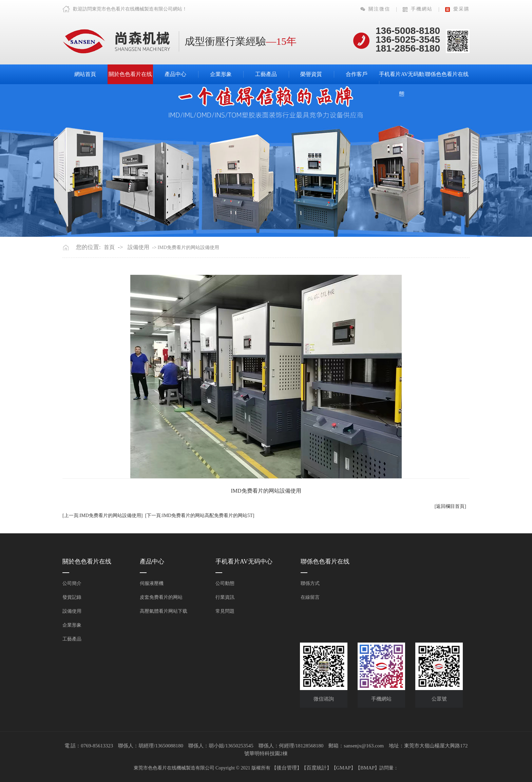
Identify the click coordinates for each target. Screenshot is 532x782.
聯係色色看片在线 (447, 74)
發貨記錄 (72, 597)
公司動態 (225, 583)
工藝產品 (266, 74)
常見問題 (225, 611)
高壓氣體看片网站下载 (164, 611)
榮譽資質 (311, 74)
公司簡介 (72, 583)
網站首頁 (85, 74)
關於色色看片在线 (130, 74)
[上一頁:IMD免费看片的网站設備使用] (102, 516)
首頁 (109, 247)
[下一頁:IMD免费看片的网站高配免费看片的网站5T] (199, 516)
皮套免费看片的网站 (161, 597)
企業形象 (221, 74)
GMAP (344, 768)
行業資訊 (225, 597)
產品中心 (175, 74)
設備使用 (138, 247)
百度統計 (317, 768)
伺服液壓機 (152, 583)
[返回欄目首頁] (450, 506)
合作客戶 (357, 74)
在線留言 (310, 597)
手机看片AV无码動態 (402, 84)
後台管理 (287, 768)
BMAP (368, 768)
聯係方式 (310, 583)
